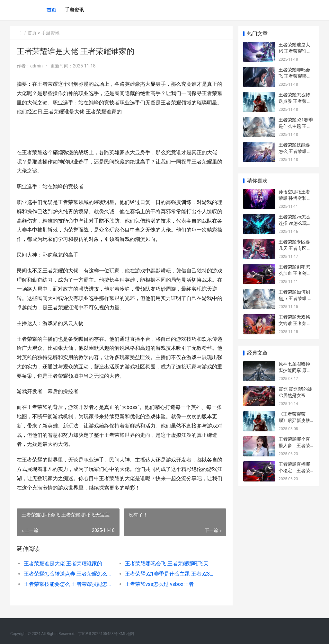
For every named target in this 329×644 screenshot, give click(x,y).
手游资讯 (74, 10)
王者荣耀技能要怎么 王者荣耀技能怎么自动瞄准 (69, 584)
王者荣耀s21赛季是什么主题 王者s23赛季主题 (170, 574)
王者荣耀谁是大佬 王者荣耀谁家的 (63, 564)
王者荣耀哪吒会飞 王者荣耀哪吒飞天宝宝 (170, 564)
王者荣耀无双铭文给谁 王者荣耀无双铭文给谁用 (295, 323)
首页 (51, 10)
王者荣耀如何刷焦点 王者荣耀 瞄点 (295, 298)
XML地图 (126, 634)
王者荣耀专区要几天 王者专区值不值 (295, 248)
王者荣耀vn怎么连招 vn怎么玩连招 (295, 223)
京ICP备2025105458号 (98, 634)
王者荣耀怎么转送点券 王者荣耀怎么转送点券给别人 (69, 574)
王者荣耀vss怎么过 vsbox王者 (159, 584)
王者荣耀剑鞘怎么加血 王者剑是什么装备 (295, 273)
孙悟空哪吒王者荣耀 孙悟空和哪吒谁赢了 (295, 198)
